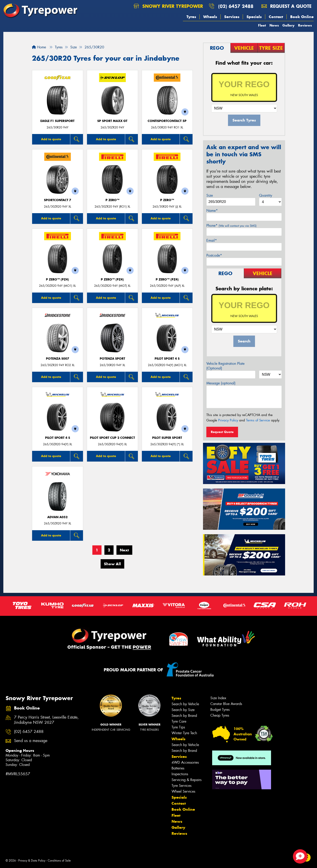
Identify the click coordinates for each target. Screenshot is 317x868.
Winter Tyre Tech (184, 733)
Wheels (210, 17)
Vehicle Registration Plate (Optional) (225, 366)
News (274, 25)
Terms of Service (258, 420)
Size (210, 195)
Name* (212, 211)
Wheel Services (183, 791)
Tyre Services (181, 786)
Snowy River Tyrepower (168, 6)
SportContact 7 (58, 200)
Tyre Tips (178, 727)
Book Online (302, 17)
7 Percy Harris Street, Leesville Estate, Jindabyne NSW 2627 (46, 720)
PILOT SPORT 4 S (167, 359)
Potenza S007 (58, 359)
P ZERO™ (112, 200)
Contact (276, 17)
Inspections (180, 774)
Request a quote (286, 6)
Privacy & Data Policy (32, 861)
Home (39, 47)
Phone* (231, 226)
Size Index (218, 698)
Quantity (266, 195)
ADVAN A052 (57, 517)
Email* (212, 240)
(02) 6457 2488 (236, 6)
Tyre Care (179, 721)
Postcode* (214, 255)
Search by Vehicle (185, 704)
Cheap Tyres (220, 715)
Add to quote (51, 139)
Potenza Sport (112, 359)
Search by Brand (184, 716)
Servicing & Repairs (186, 780)
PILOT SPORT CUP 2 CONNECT (112, 438)
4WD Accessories (185, 762)
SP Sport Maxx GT (112, 121)
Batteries (178, 768)
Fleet (262, 25)
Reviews (305, 25)
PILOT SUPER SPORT (167, 438)
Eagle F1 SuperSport (57, 121)
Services (232, 17)
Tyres (191, 17)
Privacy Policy (228, 420)
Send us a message (31, 741)
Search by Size (183, 710)
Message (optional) (221, 383)
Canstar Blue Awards (226, 704)
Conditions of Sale (59, 861)
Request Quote (222, 432)
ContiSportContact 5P (167, 121)
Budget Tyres (220, 710)
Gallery (288, 25)
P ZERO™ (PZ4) (57, 279)
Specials (254, 17)
